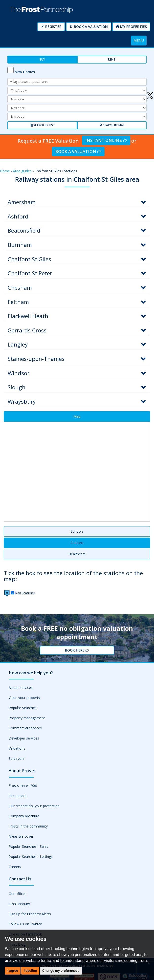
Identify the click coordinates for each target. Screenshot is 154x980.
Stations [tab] (77, 543)
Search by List (42, 125)
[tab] (77, 202)
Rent (112, 59)
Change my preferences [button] (61, 971)
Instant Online (106, 140)
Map (77, 416)
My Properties (131, 27)
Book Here (77, 650)
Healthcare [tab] (77, 554)
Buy (42, 59)
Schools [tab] (77, 531)
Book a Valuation (89, 27)
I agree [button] (13, 971)
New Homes (25, 72)
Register (51, 27)
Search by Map (112, 125)
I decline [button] (30, 971)
